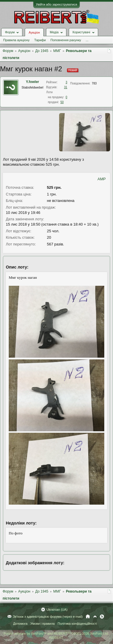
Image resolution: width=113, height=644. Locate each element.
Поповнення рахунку (66, 40)
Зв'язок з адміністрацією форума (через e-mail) (48, 617)
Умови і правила (42, 624)
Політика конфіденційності (77, 624)
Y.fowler (32, 82)
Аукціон (34, 32)
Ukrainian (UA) (57, 610)
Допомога (20, 624)
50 (62, 102)
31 (66, 87)
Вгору (95, 617)
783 (94, 83)
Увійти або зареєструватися (57, 4)
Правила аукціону (16, 40)
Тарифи (40, 40)
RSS (102, 617)
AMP (102, 179)
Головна (88, 617)
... (87, 40)
